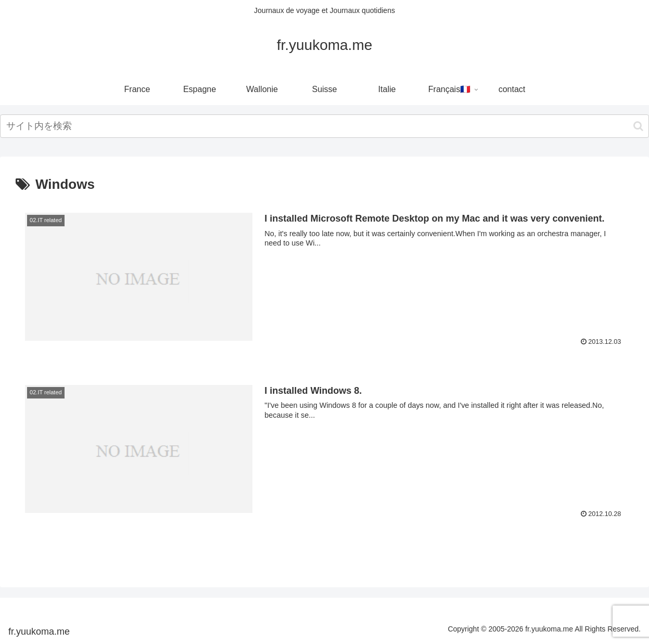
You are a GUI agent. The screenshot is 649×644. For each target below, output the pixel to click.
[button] (638, 126)
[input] (324, 126)
